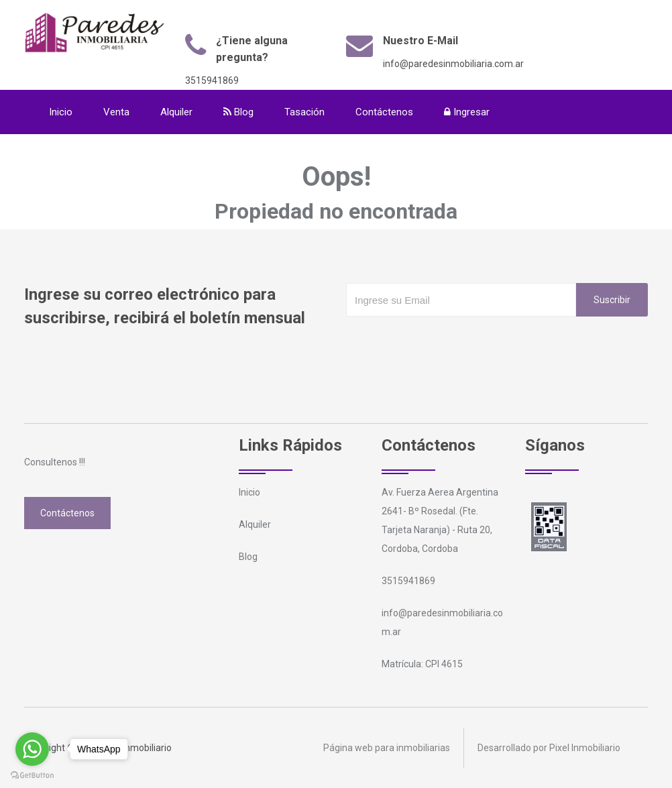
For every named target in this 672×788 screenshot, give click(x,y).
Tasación (304, 112)
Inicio (61, 112)
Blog (238, 112)
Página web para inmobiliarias (387, 748)
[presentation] (448, 343)
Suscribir (612, 300)
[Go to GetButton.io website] (32, 775)
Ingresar (467, 112)
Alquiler (176, 112)
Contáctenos (384, 112)
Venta (116, 112)
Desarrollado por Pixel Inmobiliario (549, 748)
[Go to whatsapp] (32, 749)
